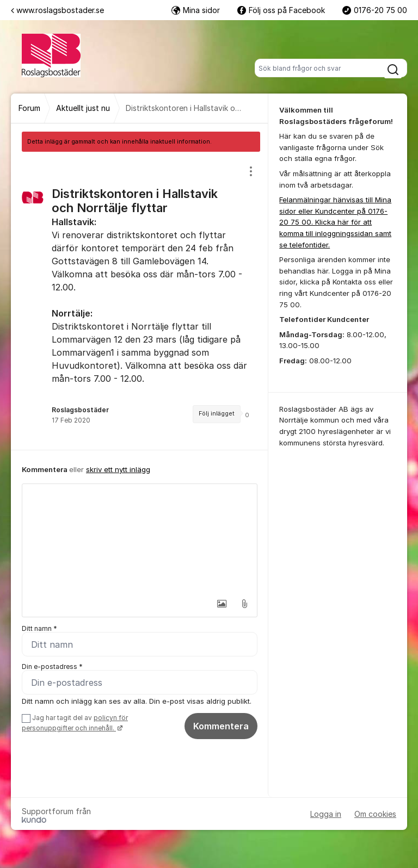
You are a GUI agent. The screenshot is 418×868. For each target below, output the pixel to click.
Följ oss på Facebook (281, 10)
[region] (140, 301)
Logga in (326, 814)
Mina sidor (196, 10)
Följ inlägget (217, 414)
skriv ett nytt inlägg (118, 469)
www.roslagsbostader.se (57, 10)
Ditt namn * (39, 628)
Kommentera (221, 726)
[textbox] (140, 538)
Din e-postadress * (52, 666)
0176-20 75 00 (375, 10)
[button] (222, 604)
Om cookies (375, 814)
